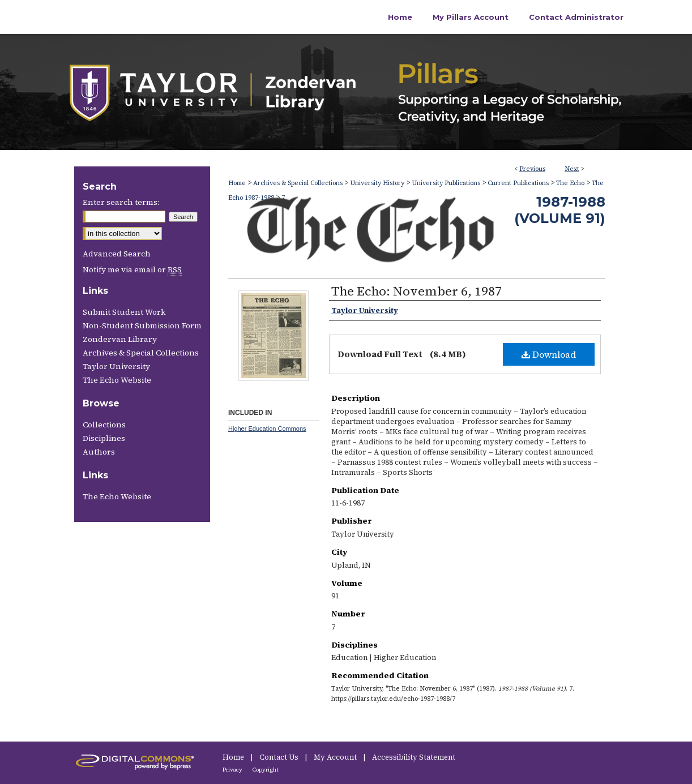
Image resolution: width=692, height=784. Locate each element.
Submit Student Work (124, 312)
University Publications (446, 183)
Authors (99, 452)
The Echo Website (117, 380)
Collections (104, 425)
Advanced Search (117, 254)
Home (237, 183)
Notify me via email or (132, 269)
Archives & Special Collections (298, 183)
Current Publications (518, 183)
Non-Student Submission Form (142, 325)
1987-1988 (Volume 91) (560, 210)
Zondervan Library (120, 339)
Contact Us (280, 757)
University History (377, 183)
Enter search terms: (121, 202)
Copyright (266, 770)
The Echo (570, 183)
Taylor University (116, 366)
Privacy (233, 770)
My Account (336, 757)
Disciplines (104, 438)
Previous (532, 169)
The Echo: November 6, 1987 (417, 291)
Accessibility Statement (414, 757)
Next (572, 169)
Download (549, 354)
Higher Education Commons (267, 429)
